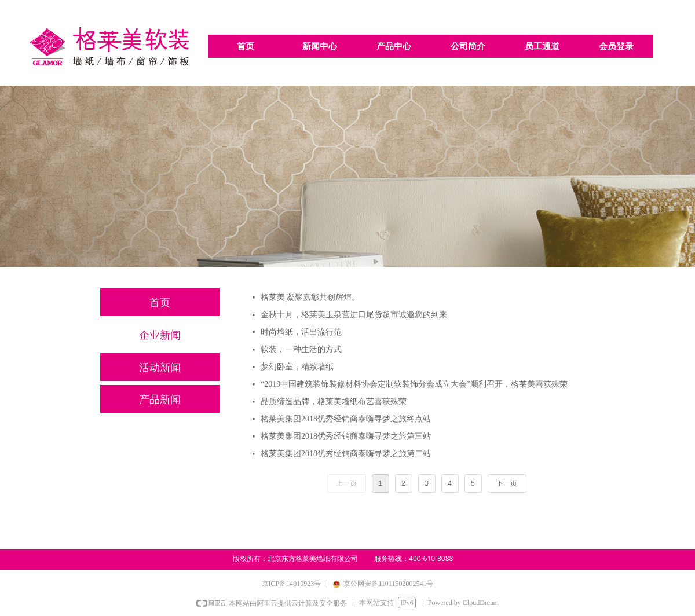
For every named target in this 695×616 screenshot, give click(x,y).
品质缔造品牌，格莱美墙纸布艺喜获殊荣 (334, 401)
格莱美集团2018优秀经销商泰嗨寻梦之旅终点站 (346, 419)
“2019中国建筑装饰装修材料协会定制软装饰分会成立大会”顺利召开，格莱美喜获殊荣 (414, 384)
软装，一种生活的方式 (301, 349)
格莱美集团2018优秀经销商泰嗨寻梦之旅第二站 (346, 454)
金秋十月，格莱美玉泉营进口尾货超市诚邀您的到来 (354, 315)
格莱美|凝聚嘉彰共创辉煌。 (310, 297)
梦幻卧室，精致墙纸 (297, 367)
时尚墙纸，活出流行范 (301, 332)
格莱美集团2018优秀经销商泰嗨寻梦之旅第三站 (346, 436)
